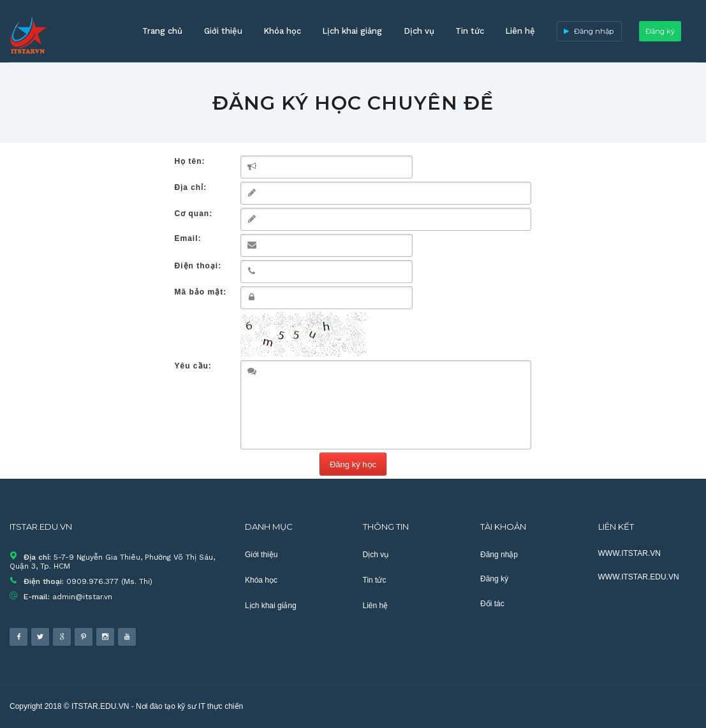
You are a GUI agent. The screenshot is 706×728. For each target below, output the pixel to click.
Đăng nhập (594, 31)
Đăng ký (660, 31)
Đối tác (492, 604)
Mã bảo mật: (201, 292)
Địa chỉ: (191, 187)
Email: (188, 238)
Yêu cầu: (193, 366)
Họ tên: (190, 161)
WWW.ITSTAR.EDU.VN (639, 577)
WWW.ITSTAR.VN (629, 553)
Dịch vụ (419, 31)
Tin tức (470, 31)
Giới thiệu (223, 31)
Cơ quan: (194, 214)
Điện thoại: (198, 266)
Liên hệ (520, 31)
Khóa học (282, 31)
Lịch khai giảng (352, 31)
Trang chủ (162, 31)
